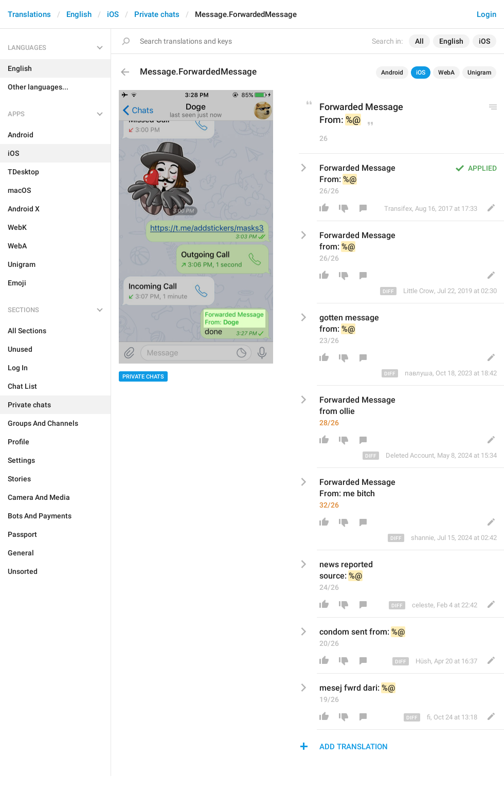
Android (392, 73)
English (79, 14)
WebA (446, 73)
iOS (113, 14)
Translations (29, 14)
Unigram (479, 73)
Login (487, 14)
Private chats (157, 14)
